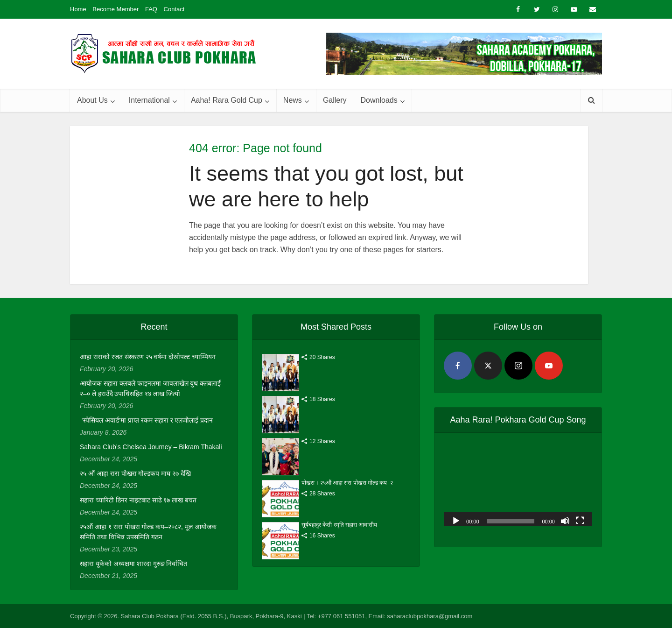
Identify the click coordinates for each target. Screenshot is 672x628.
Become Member (115, 9)
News (293, 100)
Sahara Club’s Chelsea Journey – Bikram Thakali (151, 447)
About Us (92, 100)
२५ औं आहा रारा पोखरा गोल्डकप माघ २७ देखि (135, 473)
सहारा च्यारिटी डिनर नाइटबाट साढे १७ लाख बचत (138, 500)
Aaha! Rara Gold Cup (227, 100)
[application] (518, 484)
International (149, 100)
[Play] (456, 520)
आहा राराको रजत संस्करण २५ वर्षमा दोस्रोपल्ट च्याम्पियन (148, 357)
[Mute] (565, 520)
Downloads (379, 100)
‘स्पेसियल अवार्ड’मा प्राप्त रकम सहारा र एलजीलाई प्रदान (146, 420)
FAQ (151, 9)
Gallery (335, 100)
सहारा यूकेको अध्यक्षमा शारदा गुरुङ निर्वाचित (133, 564)
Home (78, 9)
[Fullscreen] (580, 520)
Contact (174, 9)
